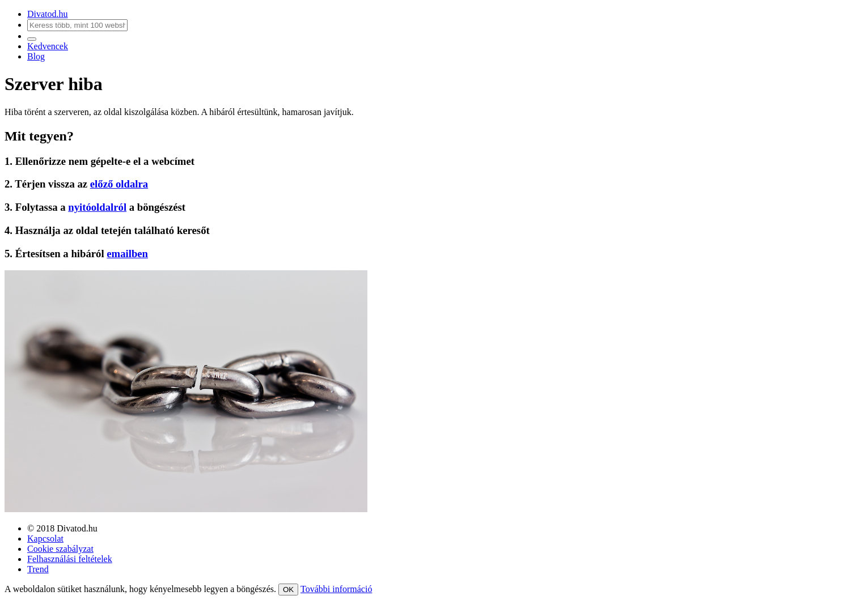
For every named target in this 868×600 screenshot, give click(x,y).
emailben (127, 254)
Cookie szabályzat (60, 549)
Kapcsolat (45, 539)
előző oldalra (119, 184)
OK (288, 590)
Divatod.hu (48, 14)
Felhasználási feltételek (70, 559)
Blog (36, 56)
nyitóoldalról (97, 207)
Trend (38, 569)
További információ (336, 589)
